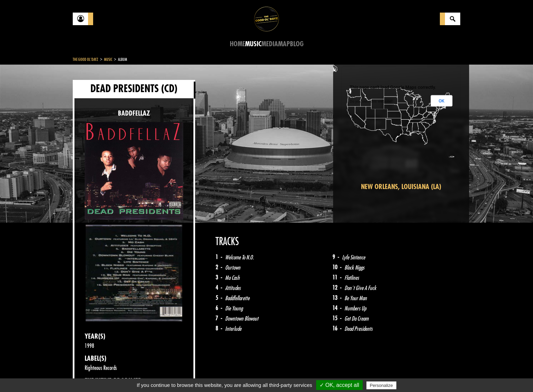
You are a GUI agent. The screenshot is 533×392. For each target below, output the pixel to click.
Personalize (381, 385)
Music (253, 44)
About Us (158, 375)
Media (270, 44)
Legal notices (126, 375)
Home (237, 44)
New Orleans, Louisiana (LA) (401, 187)
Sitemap (185, 375)
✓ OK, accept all (339, 385)
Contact (90, 374)
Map (284, 44)
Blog (297, 44)
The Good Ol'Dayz (85, 59)
